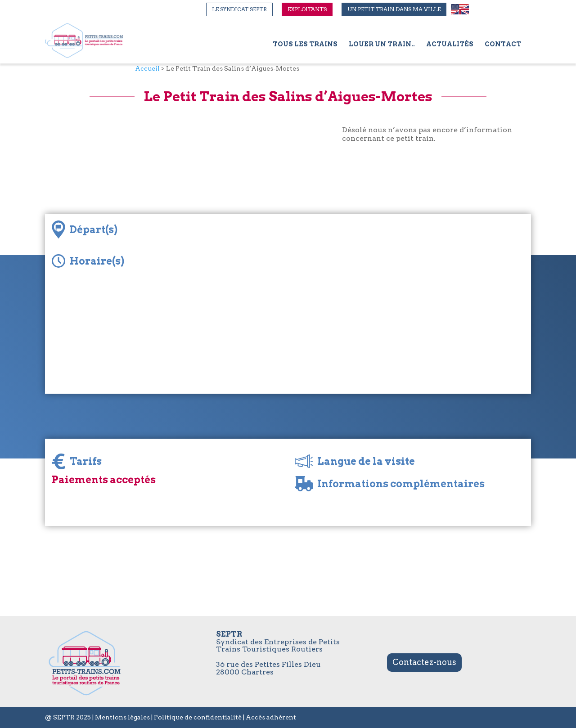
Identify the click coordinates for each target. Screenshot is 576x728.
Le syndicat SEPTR (239, 9)
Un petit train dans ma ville (394, 9)
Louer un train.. (382, 44)
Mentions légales (122, 717)
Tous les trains (305, 44)
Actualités (450, 44)
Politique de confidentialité (198, 717)
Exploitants (307, 9)
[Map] (378, 304)
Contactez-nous (424, 662)
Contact (503, 44)
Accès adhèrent (271, 717)
